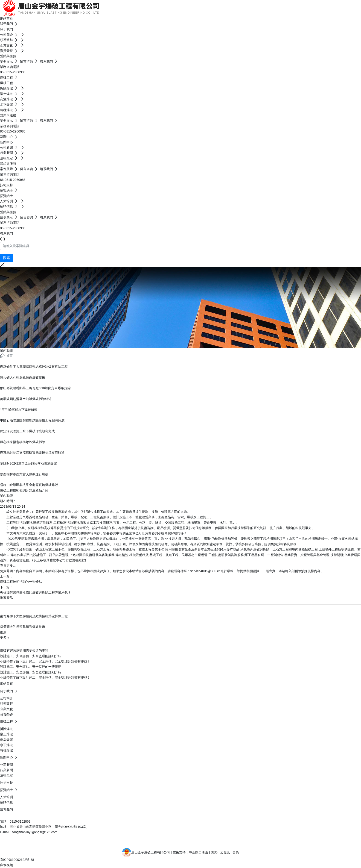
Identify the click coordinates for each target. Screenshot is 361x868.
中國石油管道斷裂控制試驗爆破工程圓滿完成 (32, 420)
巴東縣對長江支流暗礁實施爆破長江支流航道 (32, 453)
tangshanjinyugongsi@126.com (35, 832)
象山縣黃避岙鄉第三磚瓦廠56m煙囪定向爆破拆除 (35, 388)
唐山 (205, 852)
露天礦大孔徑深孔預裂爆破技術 (23, 377)
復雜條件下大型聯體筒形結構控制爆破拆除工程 (34, 367)
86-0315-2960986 (13, 72)
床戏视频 (6, 865)
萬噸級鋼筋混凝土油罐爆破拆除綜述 (26, 399)
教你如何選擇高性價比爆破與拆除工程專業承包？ (35, 592)
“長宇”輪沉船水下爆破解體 (19, 410)
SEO (214, 852)
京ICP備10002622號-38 (17, 860)
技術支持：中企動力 (187, 852)
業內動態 (6, 350)
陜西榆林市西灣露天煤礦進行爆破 (24, 474)
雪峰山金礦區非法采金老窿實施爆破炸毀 (29, 485)
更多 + (5, 638)
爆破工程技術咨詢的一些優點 (21, 582)
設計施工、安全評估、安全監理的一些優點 (31, 667)
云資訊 (225, 852)
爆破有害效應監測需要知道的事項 (24, 650)
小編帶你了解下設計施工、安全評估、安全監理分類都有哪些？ (45, 661)
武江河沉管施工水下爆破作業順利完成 (27, 431)
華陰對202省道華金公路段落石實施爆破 (28, 463)
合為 (236, 852)
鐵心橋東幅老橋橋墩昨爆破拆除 (23, 442)
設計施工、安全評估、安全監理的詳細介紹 (31, 656)
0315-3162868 (20, 821)
